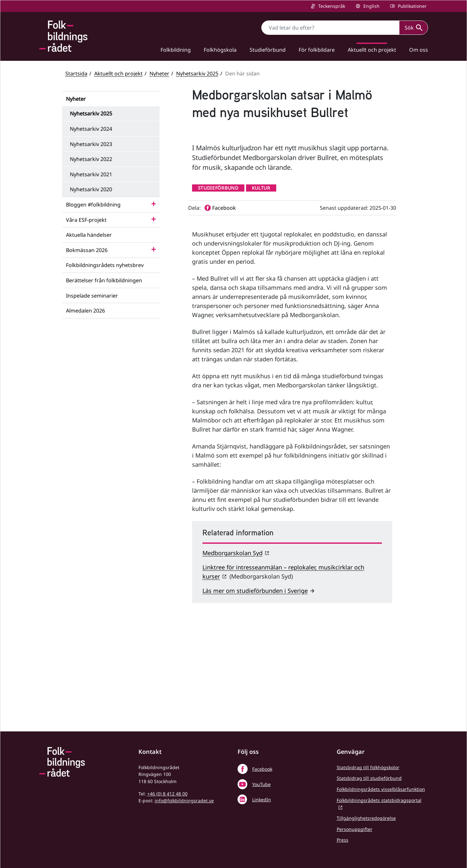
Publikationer (412, 6)
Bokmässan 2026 (87, 250)
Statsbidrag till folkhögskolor (368, 767)
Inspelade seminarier (92, 296)
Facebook (262, 769)
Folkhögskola (220, 50)
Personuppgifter (355, 829)
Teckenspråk (331, 6)
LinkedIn (262, 800)
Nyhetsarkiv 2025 (197, 73)
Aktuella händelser (89, 235)
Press (343, 840)
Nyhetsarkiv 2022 (91, 159)
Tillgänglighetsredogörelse (366, 818)
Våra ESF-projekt (86, 220)
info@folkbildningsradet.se (184, 801)
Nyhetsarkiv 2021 (91, 174)
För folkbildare (317, 50)
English (371, 6)
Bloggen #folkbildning (93, 205)
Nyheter (159, 73)
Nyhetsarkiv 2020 (91, 189)
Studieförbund (268, 50)
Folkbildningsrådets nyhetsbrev (105, 265)
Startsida (76, 73)
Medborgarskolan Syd (233, 647)
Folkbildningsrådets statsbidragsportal (379, 800)
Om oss (419, 50)
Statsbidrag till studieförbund (369, 778)
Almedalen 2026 (85, 311)
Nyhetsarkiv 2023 (91, 144)
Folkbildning (176, 50)
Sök (413, 28)
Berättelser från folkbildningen (104, 280)
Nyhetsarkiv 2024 (91, 129)
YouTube (261, 784)
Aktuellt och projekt (372, 50)
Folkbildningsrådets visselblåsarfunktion (381, 789)
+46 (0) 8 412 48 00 (167, 794)
